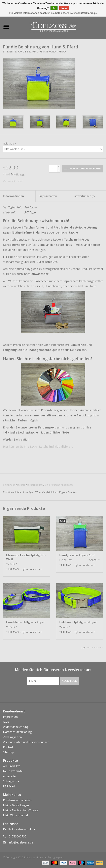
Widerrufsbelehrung (16, 727)
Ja (54, 8)
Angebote (9, 776)
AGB (6, 722)
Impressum (10, 717)
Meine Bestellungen (16, 805)
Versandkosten (13, 181)
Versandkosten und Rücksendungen (26, 742)
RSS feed (9, 786)
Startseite (9, 52)
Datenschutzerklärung (17, 732)
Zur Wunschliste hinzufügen (19, 492)
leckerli (21, 485)
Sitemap (8, 752)
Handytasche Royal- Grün (77, 555)
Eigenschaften (48, 196)
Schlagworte (11, 781)
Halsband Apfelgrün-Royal (78, 622)
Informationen (13, 196)
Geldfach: (9, 144)
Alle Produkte (12, 766)
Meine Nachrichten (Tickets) (21, 810)
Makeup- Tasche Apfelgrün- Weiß (26, 557)
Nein (64, 8)
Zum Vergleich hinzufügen (51, 492)
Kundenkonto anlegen (17, 800)
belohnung (9, 485)
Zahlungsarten (12, 737)
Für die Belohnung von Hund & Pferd (42, 52)
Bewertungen (84, 196)
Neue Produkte (13, 771)
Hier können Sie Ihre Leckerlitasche (38, 446)
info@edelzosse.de (21, 842)
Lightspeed (58, 857)
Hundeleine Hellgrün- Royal (25, 622)
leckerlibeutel (35, 485)
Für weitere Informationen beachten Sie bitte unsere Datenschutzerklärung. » (54, 13)
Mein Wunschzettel (15, 815)
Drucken (72, 492)
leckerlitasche (52, 485)
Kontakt (8, 747)
